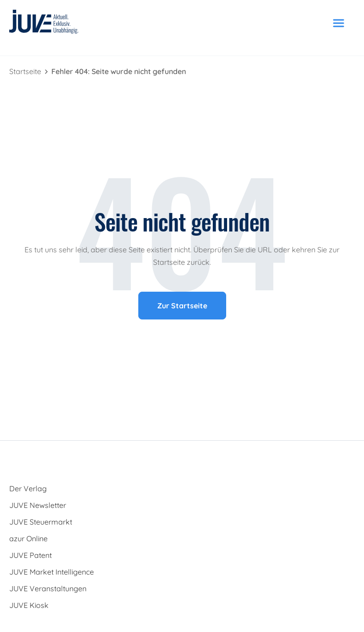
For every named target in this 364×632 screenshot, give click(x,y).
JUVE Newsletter (38, 505)
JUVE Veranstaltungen (48, 588)
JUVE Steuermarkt (41, 522)
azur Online (28, 538)
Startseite (26, 71)
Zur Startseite (182, 306)
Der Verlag (28, 488)
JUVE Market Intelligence (52, 572)
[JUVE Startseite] (44, 23)
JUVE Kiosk (29, 605)
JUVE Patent (31, 555)
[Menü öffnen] (339, 23)
